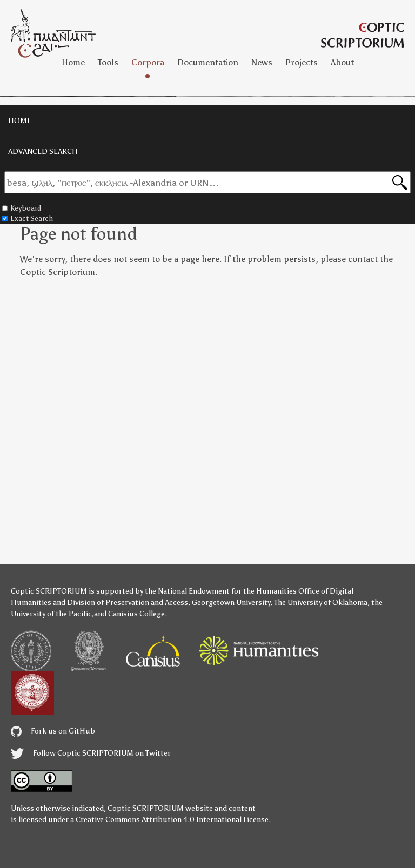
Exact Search (28, 218)
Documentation (208, 62)
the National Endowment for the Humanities (221, 591)
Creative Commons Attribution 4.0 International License (172, 820)
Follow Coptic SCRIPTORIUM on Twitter (91, 753)
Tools (108, 62)
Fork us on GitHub (53, 731)
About (342, 62)
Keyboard (22, 208)
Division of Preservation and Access (128, 603)
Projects (302, 62)
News (262, 62)
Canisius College (136, 614)
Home (73, 62)
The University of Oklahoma (321, 603)
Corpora (148, 62)
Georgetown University (231, 603)
